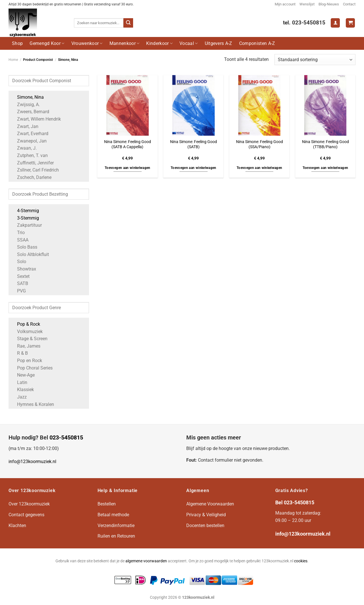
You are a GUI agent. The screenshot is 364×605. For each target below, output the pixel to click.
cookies (301, 561)
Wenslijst (307, 4)
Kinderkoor (159, 43)
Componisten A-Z (257, 43)
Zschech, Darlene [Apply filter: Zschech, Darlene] (31, 177)
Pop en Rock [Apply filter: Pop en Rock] (27, 361)
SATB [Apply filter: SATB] (20, 283)
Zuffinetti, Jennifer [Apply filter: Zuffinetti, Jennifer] (33, 163)
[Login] (335, 23)
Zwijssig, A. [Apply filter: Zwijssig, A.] (26, 105)
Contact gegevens (26, 515)
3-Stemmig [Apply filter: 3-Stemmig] (25, 218)
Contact (349, 4)
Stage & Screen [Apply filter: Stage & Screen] (29, 339)
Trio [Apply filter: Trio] (18, 233)
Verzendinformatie (116, 525)
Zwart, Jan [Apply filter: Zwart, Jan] (25, 126)
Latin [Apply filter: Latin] (19, 382)
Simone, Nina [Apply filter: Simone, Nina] (28, 97)
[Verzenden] (128, 23)
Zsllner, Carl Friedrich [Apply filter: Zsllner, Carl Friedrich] (35, 170)
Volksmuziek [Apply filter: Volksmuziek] (27, 332)
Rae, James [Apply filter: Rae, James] (26, 346)
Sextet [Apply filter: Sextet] (20, 276)
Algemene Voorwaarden (210, 504)
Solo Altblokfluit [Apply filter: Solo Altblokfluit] (30, 254)
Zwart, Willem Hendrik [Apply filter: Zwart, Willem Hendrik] (36, 119)
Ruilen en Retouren (116, 536)
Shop (17, 43)
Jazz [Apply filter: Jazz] (19, 397)
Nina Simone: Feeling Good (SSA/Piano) (259, 144)
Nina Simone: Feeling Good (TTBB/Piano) (325, 144)
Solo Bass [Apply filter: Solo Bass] (24, 247)
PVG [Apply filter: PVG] (19, 291)
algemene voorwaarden (146, 561)
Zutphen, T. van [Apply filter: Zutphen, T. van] (30, 155)
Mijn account (285, 4)
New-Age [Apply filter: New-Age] (23, 375)
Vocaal (189, 43)
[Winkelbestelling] (315, 60)
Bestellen (107, 504)
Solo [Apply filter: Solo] (19, 262)
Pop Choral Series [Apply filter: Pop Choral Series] (32, 368)
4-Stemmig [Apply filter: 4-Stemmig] (25, 211)
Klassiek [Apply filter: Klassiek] (23, 390)
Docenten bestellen (205, 525)
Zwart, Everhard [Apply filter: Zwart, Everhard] (30, 134)
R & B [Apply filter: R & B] (20, 353)
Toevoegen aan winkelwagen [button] (128, 168)
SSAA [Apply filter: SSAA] (20, 240)
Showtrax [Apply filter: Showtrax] (24, 269)
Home (13, 60)
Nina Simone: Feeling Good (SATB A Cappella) (128, 144)
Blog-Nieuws (329, 4)
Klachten (17, 525)
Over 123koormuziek (29, 504)
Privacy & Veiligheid (206, 515)
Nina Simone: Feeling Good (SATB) (194, 144)
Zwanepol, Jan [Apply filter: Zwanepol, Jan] (29, 141)
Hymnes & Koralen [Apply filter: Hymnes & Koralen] (33, 404)
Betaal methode (113, 515)
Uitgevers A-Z (219, 43)
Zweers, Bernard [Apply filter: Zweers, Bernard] (30, 112)
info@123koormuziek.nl (32, 462)
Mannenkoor (125, 43)
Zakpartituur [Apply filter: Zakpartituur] (27, 225)
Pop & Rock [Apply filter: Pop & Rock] (26, 324)
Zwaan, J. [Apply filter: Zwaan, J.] (24, 148)
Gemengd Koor (47, 43)
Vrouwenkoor (87, 43)
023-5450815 (66, 437)
